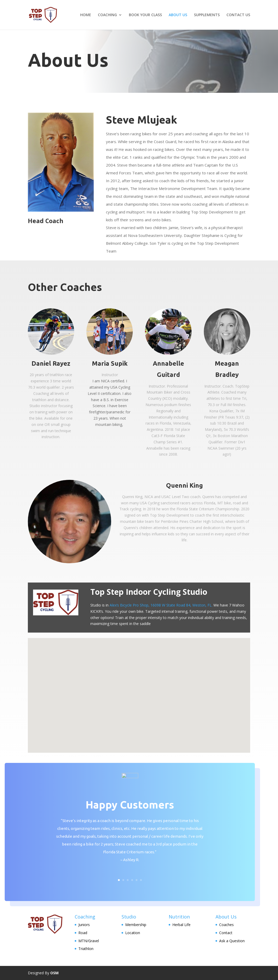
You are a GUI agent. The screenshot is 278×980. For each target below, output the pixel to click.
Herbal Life (181, 925)
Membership (136, 925)
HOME (86, 15)
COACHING (107, 15)
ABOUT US (178, 15)
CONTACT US (238, 15)
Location (133, 933)
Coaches (226, 925)
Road (83, 933)
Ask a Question (232, 941)
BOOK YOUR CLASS (145, 15)
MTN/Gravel (89, 941)
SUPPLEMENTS (207, 15)
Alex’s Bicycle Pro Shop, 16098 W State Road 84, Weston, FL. (161, 605)
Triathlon (86, 949)
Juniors (84, 925)
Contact (226, 933)
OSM (54, 973)
